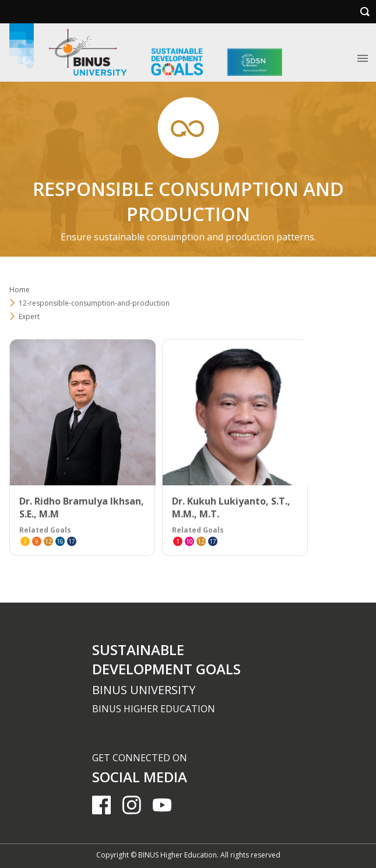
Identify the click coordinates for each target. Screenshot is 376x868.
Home (20, 290)
